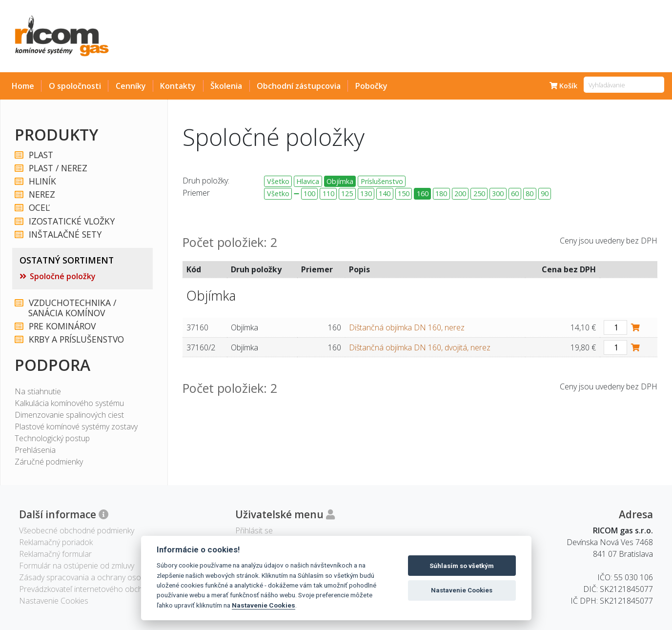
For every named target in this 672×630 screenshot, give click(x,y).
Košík (563, 86)
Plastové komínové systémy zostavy (76, 427)
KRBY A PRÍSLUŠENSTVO (76, 339)
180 (441, 193)
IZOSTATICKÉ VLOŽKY (71, 221)
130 (366, 193)
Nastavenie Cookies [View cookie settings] (54, 601)
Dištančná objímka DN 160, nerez (407, 327)
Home (23, 86)
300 (498, 193)
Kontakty (178, 86)
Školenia (226, 86)
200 (460, 193)
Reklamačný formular (55, 554)
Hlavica (308, 181)
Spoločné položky (63, 276)
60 (515, 193)
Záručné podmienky (49, 462)
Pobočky (371, 86)
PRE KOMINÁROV (62, 326)
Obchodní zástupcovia (299, 86)
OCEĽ (39, 208)
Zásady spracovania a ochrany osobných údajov (103, 577)
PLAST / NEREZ (58, 168)
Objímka (340, 181)
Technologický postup (52, 438)
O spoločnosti (75, 86)
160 (423, 193)
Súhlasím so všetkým (462, 566)
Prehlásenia (35, 450)
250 (479, 193)
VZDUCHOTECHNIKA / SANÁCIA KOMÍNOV (72, 308)
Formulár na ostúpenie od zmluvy (77, 566)
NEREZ (41, 194)
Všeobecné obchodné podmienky (77, 530)
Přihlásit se (254, 530)
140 (385, 193)
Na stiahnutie (38, 391)
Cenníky (131, 86)
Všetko (278, 181)
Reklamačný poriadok (56, 542)
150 (404, 193)
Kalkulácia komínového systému (69, 403)
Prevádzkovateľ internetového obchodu (88, 589)
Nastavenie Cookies (264, 605)
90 (545, 193)
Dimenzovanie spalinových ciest (69, 415)
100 (309, 193)
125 (347, 193)
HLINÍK (42, 181)
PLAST (41, 155)
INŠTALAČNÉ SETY (65, 234)
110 (328, 193)
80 (529, 193)
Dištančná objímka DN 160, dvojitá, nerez (420, 347)
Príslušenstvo (382, 181)
